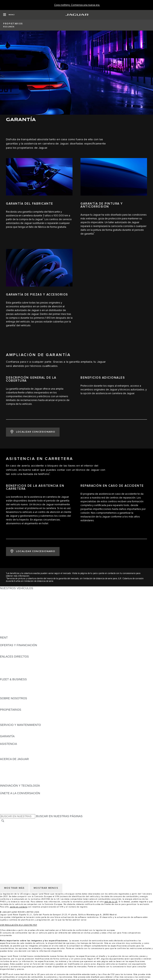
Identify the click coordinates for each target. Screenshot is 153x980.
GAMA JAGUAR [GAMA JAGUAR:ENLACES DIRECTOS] (10, 660)
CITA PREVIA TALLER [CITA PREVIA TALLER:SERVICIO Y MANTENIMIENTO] (14, 729)
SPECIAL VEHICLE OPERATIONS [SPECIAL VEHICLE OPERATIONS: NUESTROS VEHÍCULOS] (22, 626)
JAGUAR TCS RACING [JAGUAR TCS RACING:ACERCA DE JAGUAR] (15, 767)
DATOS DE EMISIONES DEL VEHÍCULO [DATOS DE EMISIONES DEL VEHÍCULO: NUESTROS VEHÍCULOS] (26, 630)
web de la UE (111, 902)
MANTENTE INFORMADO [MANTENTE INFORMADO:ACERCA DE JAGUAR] (17, 774)
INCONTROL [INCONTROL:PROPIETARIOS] (8, 717)
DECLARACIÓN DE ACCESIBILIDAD (24, 851)
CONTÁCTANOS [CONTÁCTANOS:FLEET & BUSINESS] (11, 694)
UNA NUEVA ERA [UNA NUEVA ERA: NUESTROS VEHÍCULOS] (11, 634)
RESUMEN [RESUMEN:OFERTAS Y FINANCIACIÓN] (7, 649)
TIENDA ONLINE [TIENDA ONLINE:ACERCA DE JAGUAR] (11, 778)
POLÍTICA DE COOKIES (16, 840)
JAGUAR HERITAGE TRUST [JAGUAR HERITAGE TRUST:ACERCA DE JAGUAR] (19, 782)
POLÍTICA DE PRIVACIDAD (18, 836)
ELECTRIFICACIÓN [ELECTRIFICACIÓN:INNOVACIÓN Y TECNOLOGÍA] (13, 789)
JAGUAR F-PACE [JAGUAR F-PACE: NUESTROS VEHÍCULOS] (11, 592)
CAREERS (7, 829)
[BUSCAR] (3, 821)
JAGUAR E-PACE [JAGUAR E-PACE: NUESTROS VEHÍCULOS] (11, 596)
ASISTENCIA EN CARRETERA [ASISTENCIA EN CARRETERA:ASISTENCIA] (20, 748)
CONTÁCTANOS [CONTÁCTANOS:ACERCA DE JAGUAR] (11, 770)
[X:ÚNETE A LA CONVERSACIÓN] (3, 812)
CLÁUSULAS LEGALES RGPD (20, 848)
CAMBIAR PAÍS (10, 825)
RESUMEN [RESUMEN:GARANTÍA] (7, 740)
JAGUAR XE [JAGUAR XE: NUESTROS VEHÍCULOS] (8, 607)
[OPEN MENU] (9, 15)
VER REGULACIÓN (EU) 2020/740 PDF (19, 925)
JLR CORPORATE (12, 844)
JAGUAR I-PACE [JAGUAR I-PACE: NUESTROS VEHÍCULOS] (11, 600)
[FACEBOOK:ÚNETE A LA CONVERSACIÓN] (9, 808)
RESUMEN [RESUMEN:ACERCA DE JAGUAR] (7, 763)
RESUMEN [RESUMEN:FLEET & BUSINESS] (7, 683)
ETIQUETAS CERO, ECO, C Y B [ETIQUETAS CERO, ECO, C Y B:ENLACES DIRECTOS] (21, 676)
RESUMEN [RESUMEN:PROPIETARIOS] (7, 713)
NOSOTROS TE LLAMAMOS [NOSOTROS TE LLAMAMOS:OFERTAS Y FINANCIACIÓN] (19, 653)
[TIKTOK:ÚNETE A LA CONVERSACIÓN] (7, 801)
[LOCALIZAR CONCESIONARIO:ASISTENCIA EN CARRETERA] (33, 552)
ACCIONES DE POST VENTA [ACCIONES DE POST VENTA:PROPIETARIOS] (19, 721)
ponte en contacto (19, 907)
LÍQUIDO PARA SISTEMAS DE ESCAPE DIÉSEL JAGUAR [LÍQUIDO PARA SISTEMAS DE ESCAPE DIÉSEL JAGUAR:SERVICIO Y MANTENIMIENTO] (38, 732)
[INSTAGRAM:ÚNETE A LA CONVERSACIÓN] (10, 797)
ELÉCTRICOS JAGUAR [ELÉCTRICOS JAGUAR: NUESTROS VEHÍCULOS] (15, 619)
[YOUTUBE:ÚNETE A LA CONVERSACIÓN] (8, 805)
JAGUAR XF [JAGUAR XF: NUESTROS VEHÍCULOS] (8, 611)
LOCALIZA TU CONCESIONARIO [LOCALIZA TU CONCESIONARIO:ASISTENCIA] (22, 751)
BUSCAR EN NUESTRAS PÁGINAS (59, 816)
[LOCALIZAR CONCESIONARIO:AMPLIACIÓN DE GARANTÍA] (33, 432)
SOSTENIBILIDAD (12, 706)
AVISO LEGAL (9, 832)
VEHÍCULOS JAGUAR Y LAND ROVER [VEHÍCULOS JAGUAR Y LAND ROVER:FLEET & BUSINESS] (25, 687)
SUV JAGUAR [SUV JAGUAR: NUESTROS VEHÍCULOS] (9, 615)
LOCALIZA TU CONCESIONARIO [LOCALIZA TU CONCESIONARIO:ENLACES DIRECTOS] (22, 664)
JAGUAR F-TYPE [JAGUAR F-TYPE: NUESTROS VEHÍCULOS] (11, 603)
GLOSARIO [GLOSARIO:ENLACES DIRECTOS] (7, 668)
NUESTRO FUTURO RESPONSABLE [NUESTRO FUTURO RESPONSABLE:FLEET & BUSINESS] (24, 691)
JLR (3, 702)
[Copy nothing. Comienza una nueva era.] (77, 5)
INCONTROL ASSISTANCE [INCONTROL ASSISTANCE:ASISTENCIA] (18, 755)
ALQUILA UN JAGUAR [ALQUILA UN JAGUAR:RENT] (15, 641)
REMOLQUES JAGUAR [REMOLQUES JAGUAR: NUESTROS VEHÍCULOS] (15, 622)
